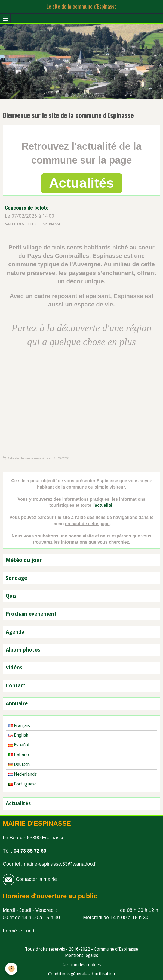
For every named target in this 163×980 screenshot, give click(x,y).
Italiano (19, 755)
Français (19, 726)
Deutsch (19, 764)
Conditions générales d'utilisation (81, 974)
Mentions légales (81, 955)
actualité (104, 505)
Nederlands (23, 774)
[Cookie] (12, 969)
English (18, 735)
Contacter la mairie (36, 879)
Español (19, 745)
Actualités (81, 183)
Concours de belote (27, 208)
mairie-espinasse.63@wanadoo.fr (60, 864)
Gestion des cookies (82, 965)
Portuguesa (22, 784)
